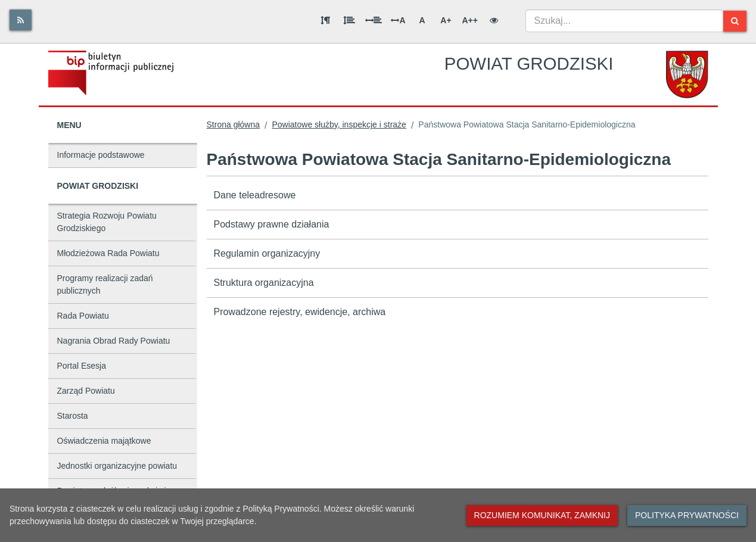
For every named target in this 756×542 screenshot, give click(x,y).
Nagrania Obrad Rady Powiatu (114, 341)
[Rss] (21, 20)
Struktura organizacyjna (264, 283)
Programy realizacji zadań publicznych (105, 284)
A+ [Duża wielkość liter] (446, 20)
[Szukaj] (735, 21)
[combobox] (624, 21)
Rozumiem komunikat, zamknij (542, 515)
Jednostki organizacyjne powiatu (117, 466)
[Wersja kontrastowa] (494, 20)
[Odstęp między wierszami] (349, 20)
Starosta (73, 416)
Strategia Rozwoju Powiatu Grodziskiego (107, 222)
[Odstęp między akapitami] (325, 20)
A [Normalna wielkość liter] (422, 20)
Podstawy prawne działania (272, 224)
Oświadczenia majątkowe (104, 441)
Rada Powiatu (83, 316)
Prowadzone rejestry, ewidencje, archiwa (300, 312)
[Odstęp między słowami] (374, 20)
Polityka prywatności (687, 515)
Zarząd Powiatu (86, 391)
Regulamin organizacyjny (267, 253)
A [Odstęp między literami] (398, 20)
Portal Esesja (82, 366)
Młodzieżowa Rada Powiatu (108, 253)
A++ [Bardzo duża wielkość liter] (469, 20)
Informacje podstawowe (101, 155)
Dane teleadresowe (255, 195)
